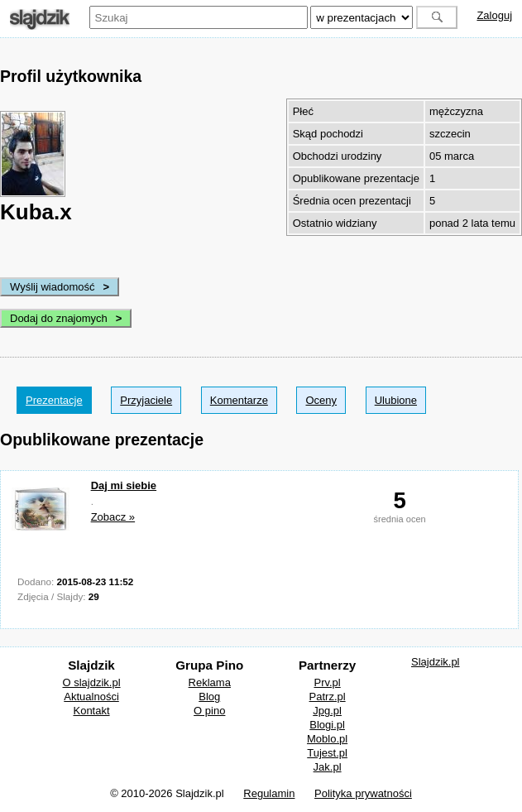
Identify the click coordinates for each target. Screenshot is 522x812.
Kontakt (91, 711)
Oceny (321, 400)
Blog (209, 697)
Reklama (210, 682)
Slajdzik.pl (436, 662)
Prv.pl (327, 682)
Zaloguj (494, 15)
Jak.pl (328, 767)
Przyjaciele (146, 400)
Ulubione (396, 400)
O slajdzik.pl (92, 682)
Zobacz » (113, 517)
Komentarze (239, 400)
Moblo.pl (327, 739)
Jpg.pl (327, 711)
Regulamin (269, 793)
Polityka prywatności (363, 793)
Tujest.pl (327, 753)
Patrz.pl (328, 697)
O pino (209, 711)
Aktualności (91, 697)
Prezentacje (54, 400)
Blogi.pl (327, 725)
